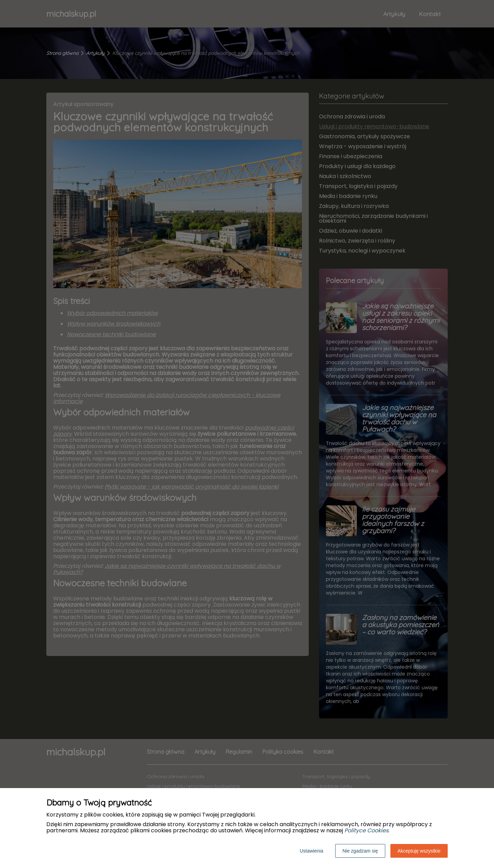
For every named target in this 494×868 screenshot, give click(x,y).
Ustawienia (311, 851)
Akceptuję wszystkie (419, 851)
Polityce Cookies (366, 830)
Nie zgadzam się (360, 851)
